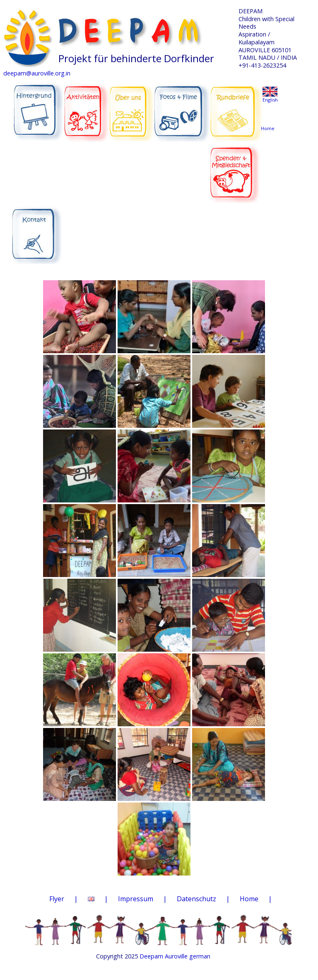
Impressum (136, 899)
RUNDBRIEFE (236, 106)
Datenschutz (196, 899)
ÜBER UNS (131, 107)
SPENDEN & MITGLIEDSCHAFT (235, 168)
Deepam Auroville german (175, 956)
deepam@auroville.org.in (37, 73)
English (270, 100)
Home (249, 899)
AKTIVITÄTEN (87, 107)
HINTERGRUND (38, 107)
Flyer (57, 899)
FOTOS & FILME (182, 108)
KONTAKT (38, 230)
